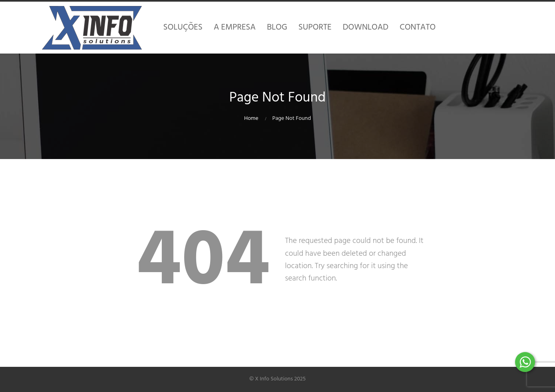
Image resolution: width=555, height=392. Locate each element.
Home (251, 118)
